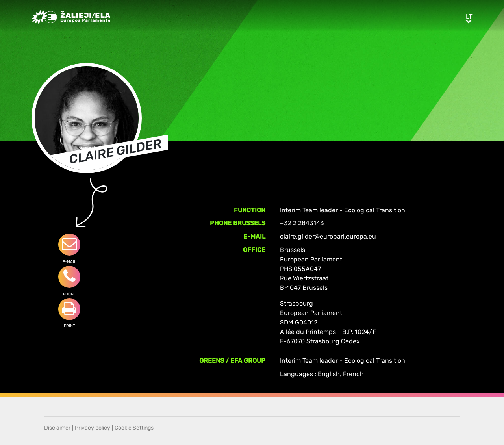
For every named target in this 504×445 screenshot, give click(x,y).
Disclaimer (57, 428)
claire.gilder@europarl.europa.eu (328, 236)
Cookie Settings (134, 428)
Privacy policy (93, 428)
